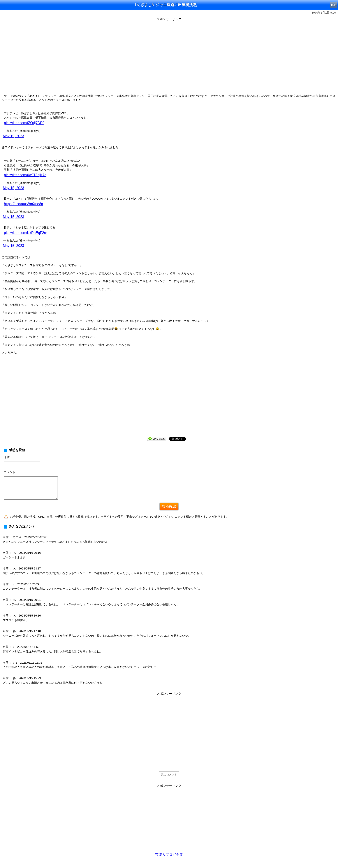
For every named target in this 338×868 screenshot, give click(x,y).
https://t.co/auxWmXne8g (24, 204)
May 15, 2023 (13, 136)
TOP (333, 5)
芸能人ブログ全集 (169, 855)
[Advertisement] (169, 399)
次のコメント (169, 775)
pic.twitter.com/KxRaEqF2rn (26, 233)
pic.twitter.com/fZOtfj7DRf (24, 123)
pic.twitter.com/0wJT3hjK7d (25, 175)
